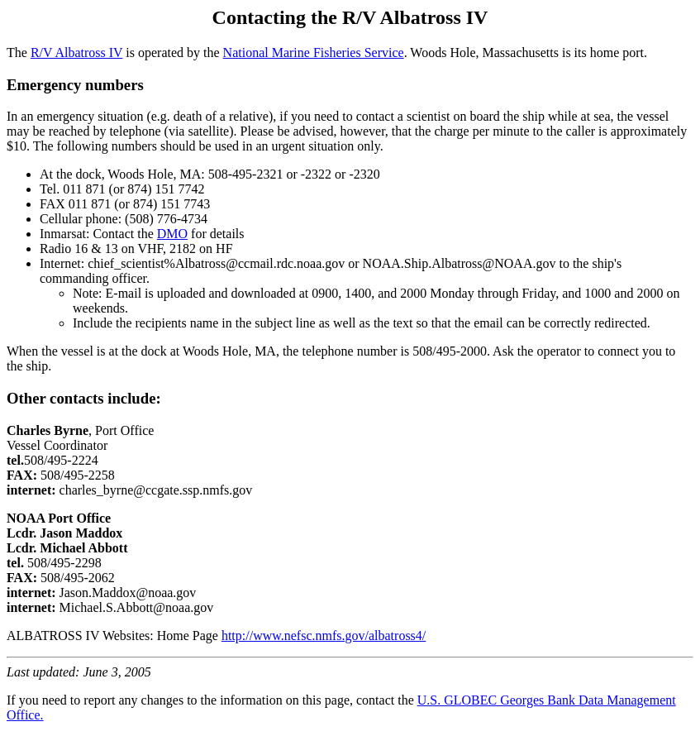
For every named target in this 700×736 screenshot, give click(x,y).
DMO (172, 234)
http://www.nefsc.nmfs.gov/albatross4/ (324, 636)
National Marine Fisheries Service (314, 53)
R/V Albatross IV (76, 53)
